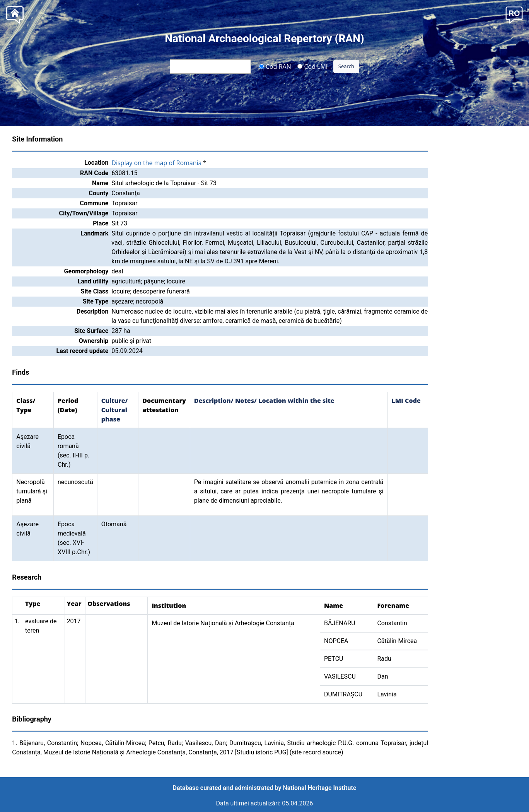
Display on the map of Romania (156, 163)
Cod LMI (312, 66)
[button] (514, 14)
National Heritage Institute (320, 788)
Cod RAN (275, 66)
